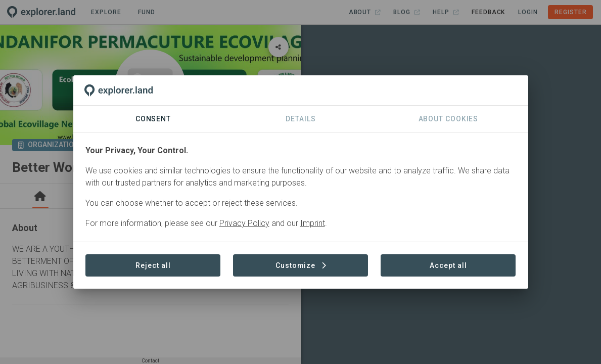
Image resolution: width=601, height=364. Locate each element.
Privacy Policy (244, 223)
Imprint (313, 223)
